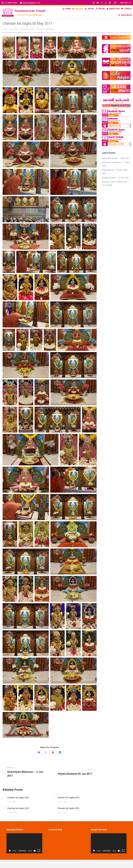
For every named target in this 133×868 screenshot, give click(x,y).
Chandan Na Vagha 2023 (18, 808)
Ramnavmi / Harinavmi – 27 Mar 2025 (116, 164)
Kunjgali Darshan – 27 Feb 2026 (115, 178)
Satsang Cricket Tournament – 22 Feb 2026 (115, 184)
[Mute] (35, 851)
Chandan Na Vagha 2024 (69, 798)
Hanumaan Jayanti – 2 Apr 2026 (116, 158)
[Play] (10, 851)
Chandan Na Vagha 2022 (69, 808)
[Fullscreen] (39, 851)
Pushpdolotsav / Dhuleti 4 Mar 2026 (115, 172)
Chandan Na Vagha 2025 (18, 798)
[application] (24, 843)
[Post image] (4, 798)
